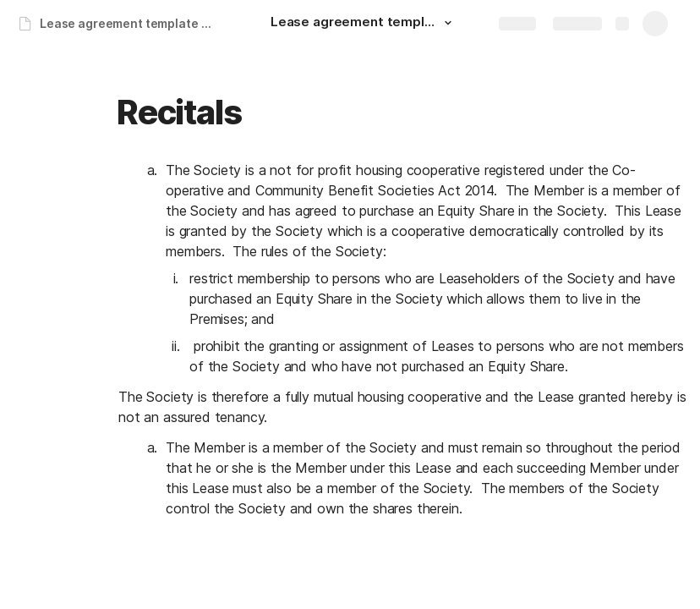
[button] (448, 23)
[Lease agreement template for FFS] (364, 24)
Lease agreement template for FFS (130, 23)
